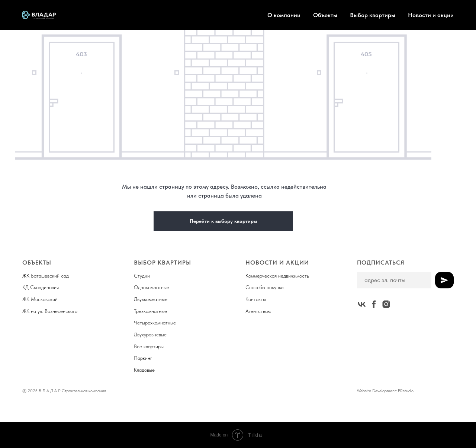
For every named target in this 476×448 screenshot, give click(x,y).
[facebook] (374, 304)
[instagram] (386, 304)
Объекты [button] (325, 15)
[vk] (362, 304)
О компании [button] (284, 15)
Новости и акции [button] (431, 15)
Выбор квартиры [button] (373, 15)
